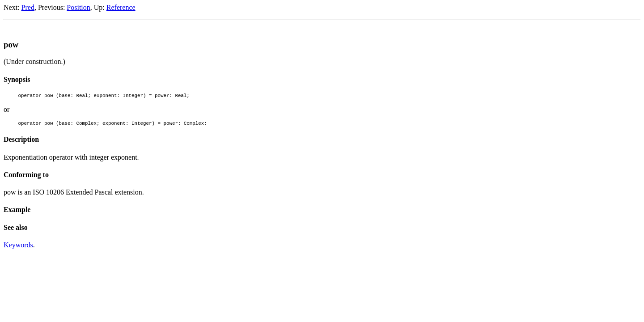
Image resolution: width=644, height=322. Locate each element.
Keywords (18, 248)
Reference (121, 7)
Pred (28, 7)
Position (78, 7)
